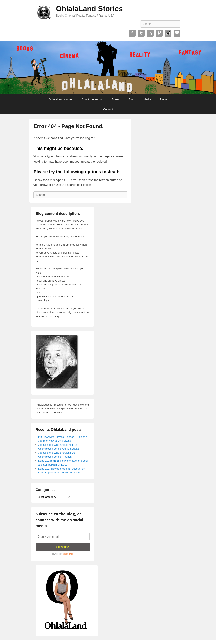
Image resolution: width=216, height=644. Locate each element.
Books (116, 99)
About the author (92, 99)
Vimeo (159, 33)
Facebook (132, 33)
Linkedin (150, 33)
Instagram (168, 33)
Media (147, 99)
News (164, 99)
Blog (131, 99)
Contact (108, 109)
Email (177, 33)
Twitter (141, 33)
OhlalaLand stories (61, 99)
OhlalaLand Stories (89, 9)
